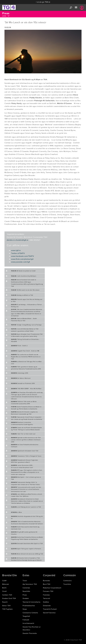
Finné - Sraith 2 (19, 346)
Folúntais (46, 595)
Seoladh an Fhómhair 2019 (23, 383)
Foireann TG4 (48, 591)
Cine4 (4, 591)
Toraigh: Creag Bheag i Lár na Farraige (26, 325)
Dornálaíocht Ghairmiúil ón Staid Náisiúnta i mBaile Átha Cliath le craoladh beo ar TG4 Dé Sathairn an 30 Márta (27, 501)
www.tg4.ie (16, 250)
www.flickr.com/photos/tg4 (22, 259)
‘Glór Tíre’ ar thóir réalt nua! (23, 434)
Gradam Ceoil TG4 (9, 598)
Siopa (25, 609)
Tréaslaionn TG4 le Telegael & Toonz (26, 456)
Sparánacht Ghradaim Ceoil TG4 (25, 451)
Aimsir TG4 (6, 606)
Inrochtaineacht (28, 623)
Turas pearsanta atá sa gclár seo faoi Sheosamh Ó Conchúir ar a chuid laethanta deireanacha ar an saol (26, 489)
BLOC (4, 588)
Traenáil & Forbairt (50, 609)
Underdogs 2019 (20, 373)
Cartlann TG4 (7, 595)
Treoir (25, 581)
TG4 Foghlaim (7, 609)
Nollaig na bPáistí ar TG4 (22, 295)
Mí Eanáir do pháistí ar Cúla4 (23, 271)
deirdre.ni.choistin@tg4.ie (17, 240)
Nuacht (5, 602)
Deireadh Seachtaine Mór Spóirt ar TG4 (27, 543)
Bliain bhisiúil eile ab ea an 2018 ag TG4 (27, 554)
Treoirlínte (67, 584)
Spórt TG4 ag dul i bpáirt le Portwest (26, 549)
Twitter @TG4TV (18, 253)
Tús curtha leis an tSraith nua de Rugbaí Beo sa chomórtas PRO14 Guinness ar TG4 (26, 357)
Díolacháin (47, 606)
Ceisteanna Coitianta (30, 613)
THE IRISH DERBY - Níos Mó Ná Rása (26, 389)
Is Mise (17, 512)
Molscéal (5, 584)
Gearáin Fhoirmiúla (30, 633)
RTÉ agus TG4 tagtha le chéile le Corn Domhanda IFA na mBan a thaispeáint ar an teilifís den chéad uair (27, 472)
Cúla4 (4, 581)
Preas (25, 595)
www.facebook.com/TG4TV (23, 256)
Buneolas (46, 581)
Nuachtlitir (26, 591)
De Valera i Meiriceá (21, 378)
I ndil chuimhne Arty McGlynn (24, 276)
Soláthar (46, 602)
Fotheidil (26, 620)
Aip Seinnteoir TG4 (30, 584)
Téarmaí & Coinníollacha (31, 602)
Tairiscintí (47, 598)
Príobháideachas (29, 606)
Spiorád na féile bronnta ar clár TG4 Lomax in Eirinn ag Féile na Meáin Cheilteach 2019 (26, 440)
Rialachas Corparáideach (52, 588)
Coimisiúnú (67, 581)
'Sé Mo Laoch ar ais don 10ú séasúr (25, 290)
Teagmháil (26, 616)
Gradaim (26, 598)
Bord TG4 (47, 584)
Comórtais (26, 588)
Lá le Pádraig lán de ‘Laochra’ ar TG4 (26, 507)
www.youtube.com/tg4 (21, 262)
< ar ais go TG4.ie (43, 2)
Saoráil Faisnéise (49, 613)
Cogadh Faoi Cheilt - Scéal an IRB (25, 351)
